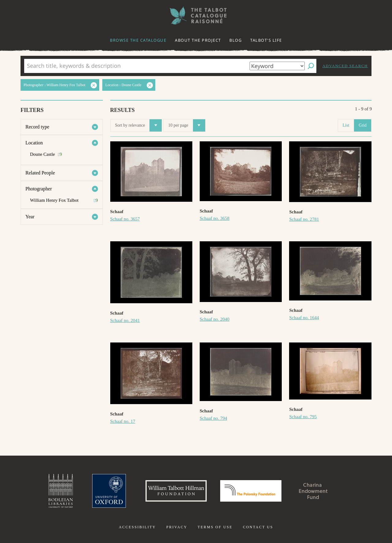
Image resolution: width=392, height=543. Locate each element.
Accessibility (137, 527)
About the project (198, 40)
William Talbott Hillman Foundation (176, 491)
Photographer (39, 189)
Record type (37, 127)
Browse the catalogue (138, 40)
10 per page (187, 125)
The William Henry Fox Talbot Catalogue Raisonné (196, 15)
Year (30, 217)
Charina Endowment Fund (313, 491)
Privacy (177, 527)
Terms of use (215, 527)
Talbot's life (266, 40)
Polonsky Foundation (251, 491)
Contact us (258, 527)
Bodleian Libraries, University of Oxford (61, 491)
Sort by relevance (139, 125)
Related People (40, 173)
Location (34, 143)
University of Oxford (109, 491)
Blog (236, 40)
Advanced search (345, 66)
